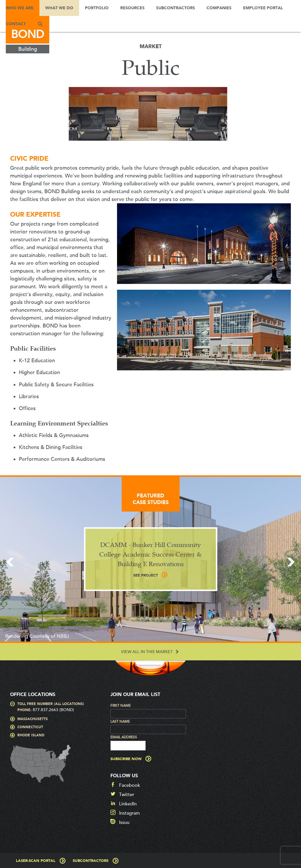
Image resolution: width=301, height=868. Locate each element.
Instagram (129, 813)
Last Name (120, 722)
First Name (121, 706)
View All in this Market (147, 652)
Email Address (124, 737)
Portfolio (97, 8)
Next (291, 562)
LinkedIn (128, 803)
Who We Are (20, 8)
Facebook (129, 785)
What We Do (59, 8)
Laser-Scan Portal (36, 860)
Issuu (124, 822)
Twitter (127, 794)
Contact (16, 24)
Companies (219, 8)
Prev (10, 562)
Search (40, 24)
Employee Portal (263, 8)
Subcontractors (176, 8)
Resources (132, 8)
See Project (146, 576)
